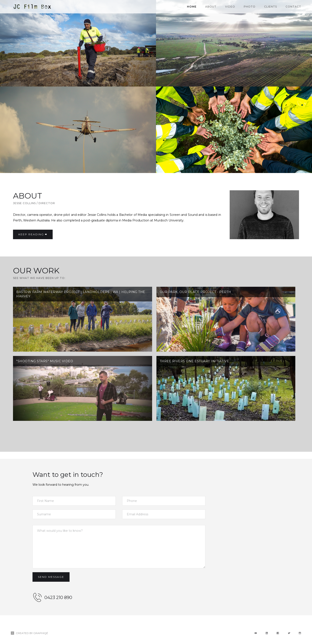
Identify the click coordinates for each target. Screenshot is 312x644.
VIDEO (230, 7)
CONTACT (293, 7)
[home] (32, 7)
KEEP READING (33, 234)
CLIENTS (271, 7)
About (211, 7)
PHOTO (250, 7)
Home (192, 7)
